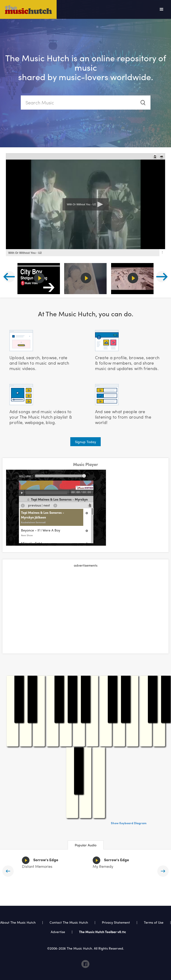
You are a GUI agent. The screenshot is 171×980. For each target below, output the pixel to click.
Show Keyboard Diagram (129, 823)
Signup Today (85, 442)
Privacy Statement (116, 922)
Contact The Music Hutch (69, 922)
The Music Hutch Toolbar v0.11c (102, 932)
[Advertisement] (86, 605)
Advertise (58, 932)
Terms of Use (154, 922)
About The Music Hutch (18, 922)
